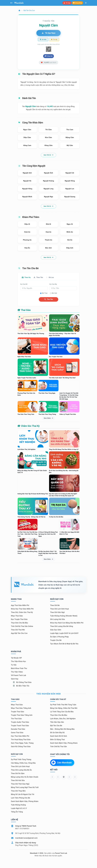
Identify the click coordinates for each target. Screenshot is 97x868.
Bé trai (45, 293)
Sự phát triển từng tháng (21, 760)
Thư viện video (17, 672)
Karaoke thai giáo (18, 729)
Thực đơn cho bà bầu (19, 623)
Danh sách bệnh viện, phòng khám (64, 743)
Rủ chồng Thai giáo (22, 682)
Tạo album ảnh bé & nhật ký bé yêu (64, 644)
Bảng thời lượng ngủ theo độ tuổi (25, 788)
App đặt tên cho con (19, 633)
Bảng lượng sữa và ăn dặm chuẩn (25, 777)
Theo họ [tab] (27, 277)
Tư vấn (14, 665)
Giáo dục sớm (56, 630)
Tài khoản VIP (16, 658)
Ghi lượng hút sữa (58, 620)
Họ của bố (24, 284)
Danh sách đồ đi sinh (59, 736)
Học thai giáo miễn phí (20, 736)
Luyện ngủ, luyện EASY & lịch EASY (64, 633)
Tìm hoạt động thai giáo (21, 740)
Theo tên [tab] (40, 277)
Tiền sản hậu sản (57, 722)
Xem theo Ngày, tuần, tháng (22, 743)
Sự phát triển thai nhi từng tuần (63, 705)
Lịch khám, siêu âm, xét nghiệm (63, 719)
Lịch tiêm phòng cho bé (21, 798)
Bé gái (54, 293)
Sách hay (15, 679)
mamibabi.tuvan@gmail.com (26, 838)
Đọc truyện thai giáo (19, 620)
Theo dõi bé (55, 606)
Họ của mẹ (53, 284)
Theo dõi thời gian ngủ (20, 784)
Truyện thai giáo (18, 712)
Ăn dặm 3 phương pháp (59, 637)
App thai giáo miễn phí (20, 606)
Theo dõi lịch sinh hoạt (60, 609)
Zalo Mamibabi (62, 763)
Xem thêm (48, 418)
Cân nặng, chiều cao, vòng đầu (23, 763)
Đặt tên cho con (29, 10)
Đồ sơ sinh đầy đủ (57, 733)
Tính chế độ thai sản (59, 747)
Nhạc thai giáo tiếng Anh (21, 708)
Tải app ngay (48, 33)
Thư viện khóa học (19, 661)
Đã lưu (53, 277)
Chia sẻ (48, 56)
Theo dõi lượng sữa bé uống (62, 627)
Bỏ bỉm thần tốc (21, 686)
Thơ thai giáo (16, 719)
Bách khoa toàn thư (19, 668)
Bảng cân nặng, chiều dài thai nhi (64, 708)
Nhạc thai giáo (17, 616)
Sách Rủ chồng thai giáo (21, 747)
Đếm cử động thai (57, 740)
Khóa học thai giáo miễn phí (22, 609)
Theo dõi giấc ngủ (57, 613)
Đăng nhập (77, 3)
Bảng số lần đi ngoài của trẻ (23, 795)
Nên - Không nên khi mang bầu (62, 729)
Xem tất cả (48, 155)
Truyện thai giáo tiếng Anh (22, 715)
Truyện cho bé (56, 640)
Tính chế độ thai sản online (22, 627)
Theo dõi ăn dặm (18, 774)
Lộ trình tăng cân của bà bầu (62, 712)
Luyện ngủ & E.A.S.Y (19, 809)
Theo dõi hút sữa (18, 781)
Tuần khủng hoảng (18, 805)
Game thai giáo (17, 733)
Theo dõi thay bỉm (18, 791)
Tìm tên (48, 300)
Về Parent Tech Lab (19, 675)
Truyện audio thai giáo (20, 722)
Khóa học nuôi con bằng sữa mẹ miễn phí (67, 623)
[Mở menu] (86, 3)
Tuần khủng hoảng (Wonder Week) (64, 616)
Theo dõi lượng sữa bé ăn (21, 770)
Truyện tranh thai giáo (20, 726)
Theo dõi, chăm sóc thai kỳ (22, 613)
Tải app (67, 3)
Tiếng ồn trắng (17, 812)
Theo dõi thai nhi (18, 630)
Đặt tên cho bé (56, 726)
